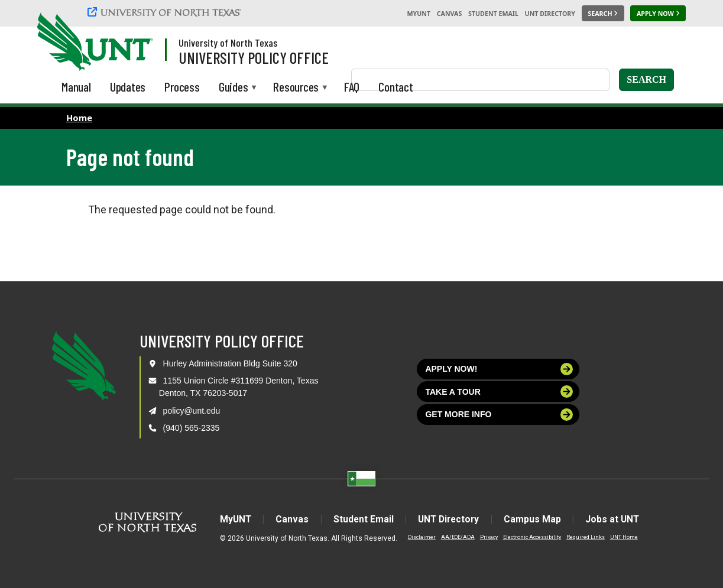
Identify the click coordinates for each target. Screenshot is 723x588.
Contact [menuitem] (396, 87)
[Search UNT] (603, 14)
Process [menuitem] (182, 87)
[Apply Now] (658, 14)
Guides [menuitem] (234, 88)
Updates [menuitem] (128, 87)
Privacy (481, 537)
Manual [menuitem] (76, 87)
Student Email (493, 14)
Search (646, 79)
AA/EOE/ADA (450, 537)
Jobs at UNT (618, 519)
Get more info (499, 415)
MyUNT (419, 14)
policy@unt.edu (192, 411)
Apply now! (499, 369)
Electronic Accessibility (524, 537)
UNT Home (616, 537)
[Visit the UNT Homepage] (135, 43)
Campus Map (536, 519)
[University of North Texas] (166, 12)
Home (79, 118)
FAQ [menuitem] (352, 87)
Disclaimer (414, 537)
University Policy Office (254, 57)
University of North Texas (228, 43)
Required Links (578, 537)
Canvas (450, 14)
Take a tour (499, 392)
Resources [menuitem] (296, 88)
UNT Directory (550, 14)
